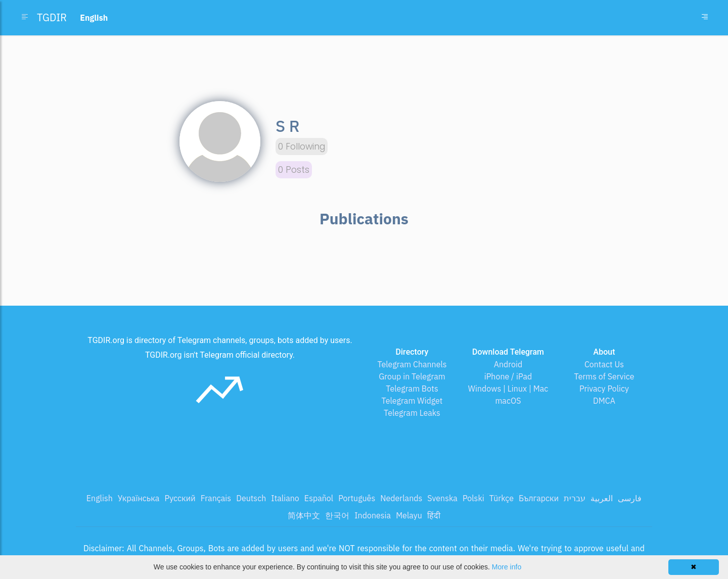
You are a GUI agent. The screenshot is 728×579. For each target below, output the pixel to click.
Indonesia (373, 515)
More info (507, 567)
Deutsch (251, 498)
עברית (575, 498)
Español (319, 498)
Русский (180, 498)
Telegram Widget (412, 401)
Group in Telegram (412, 376)
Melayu (409, 515)
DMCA (604, 401)
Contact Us (604, 364)
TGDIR (52, 17)
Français (216, 498)
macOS (508, 401)
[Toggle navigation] (705, 18)
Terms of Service (604, 376)
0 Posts (294, 170)
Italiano (285, 498)
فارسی (630, 498)
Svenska (442, 498)
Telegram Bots (412, 389)
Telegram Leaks (412, 413)
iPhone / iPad (508, 376)
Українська (139, 498)
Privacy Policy (604, 389)
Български (539, 498)
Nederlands (401, 498)
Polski (473, 498)
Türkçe (502, 498)
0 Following (302, 147)
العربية (602, 498)
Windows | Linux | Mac (508, 389)
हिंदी (434, 515)
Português (357, 498)
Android (508, 364)
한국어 (337, 515)
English (100, 498)
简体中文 (304, 515)
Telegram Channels (412, 364)
